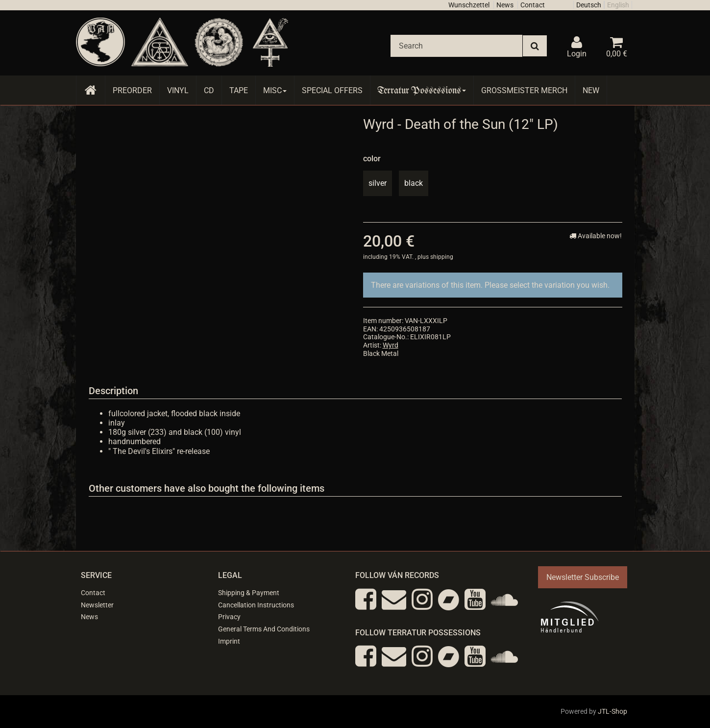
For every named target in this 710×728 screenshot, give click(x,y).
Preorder (132, 90)
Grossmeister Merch (524, 90)
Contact (533, 5)
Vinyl (178, 90)
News (505, 5)
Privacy (229, 617)
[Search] (456, 46)
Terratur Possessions (422, 90)
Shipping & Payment (249, 593)
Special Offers (332, 90)
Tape (239, 90)
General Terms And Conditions (264, 629)
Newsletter (97, 605)
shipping (442, 257)
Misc (275, 90)
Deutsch (589, 5)
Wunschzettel (469, 5)
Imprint (229, 641)
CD (209, 90)
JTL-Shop (612, 711)
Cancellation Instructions (256, 605)
